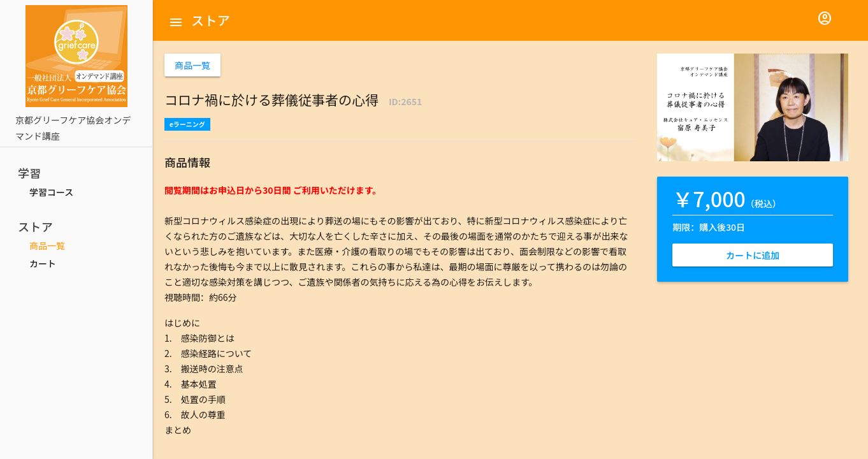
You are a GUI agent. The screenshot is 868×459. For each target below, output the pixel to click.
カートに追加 (753, 255)
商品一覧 (47, 245)
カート (43, 263)
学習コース (51, 192)
